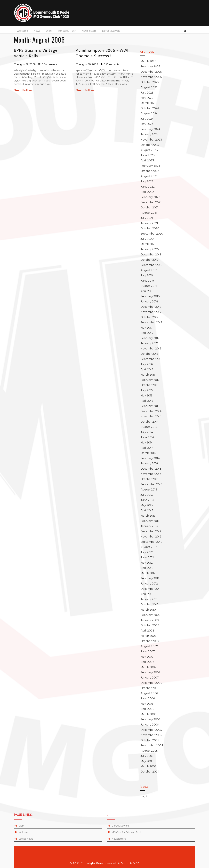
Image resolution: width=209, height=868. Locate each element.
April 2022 (147, 192)
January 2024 (150, 135)
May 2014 (147, 443)
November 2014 (151, 417)
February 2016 (150, 380)
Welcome (22, 31)
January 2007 (150, 678)
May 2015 (147, 396)
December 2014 (151, 412)
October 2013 (149, 479)
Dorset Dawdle (111, 31)
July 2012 (147, 553)
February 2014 (150, 459)
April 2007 (147, 662)
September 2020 (152, 234)
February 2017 (150, 338)
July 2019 (147, 276)
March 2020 (149, 244)
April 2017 (147, 333)
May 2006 (147, 704)
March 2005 (148, 767)
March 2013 (148, 516)
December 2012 (151, 532)
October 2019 (149, 260)
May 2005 (147, 761)
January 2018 (149, 302)
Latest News (26, 839)
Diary (49, 31)
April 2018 (147, 291)
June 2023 (148, 156)
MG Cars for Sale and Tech (127, 832)
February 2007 (150, 673)
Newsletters (89, 31)
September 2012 (151, 542)
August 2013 (149, 490)
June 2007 (148, 652)
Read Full (23, 91)
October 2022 (150, 171)
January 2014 (149, 464)
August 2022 (149, 177)
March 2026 (148, 62)
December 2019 (151, 255)
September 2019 (151, 265)
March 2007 (149, 667)
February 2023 (150, 166)
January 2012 (149, 584)
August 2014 (149, 427)
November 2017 (151, 312)
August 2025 (149, 88)
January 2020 (150, 250)
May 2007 (147, 657)
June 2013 (147, 500)
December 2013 (151, 469)
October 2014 (149, 422)
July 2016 (147, 365)
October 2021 (149, 208)
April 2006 (147, 709)
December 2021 (151, 203)
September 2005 (152, 746)
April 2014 (147, 448)
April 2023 (147, 161)
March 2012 (148, 573)
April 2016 (147, 370)
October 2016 (149, 354)
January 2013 (149, 526)
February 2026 (150, 67)
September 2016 (151, 359)
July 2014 (147, 432)
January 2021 (149, 224)
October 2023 (150, 145)
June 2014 (147, 438)
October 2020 (150, 229)
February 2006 (150, 720)
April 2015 (147, 401)
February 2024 (150, 130)
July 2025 (147, 93)
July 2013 (147, 495)
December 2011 (151, 589)
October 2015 (149, 385)
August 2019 (149, 271)
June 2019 (147, 281)
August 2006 (149, 694)
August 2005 (149, 751)
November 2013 (151, 474)
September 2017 (151, 323)
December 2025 (151, 72)
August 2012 (149, 547)
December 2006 (151, 683)
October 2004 (150, 772)
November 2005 (151, 735)
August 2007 (149, 647)
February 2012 (150, 579)
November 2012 (151, 537)
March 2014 (148, 453)
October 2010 (150, 605)
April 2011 (147, 594)
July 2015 (147, 391)
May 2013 (147, 506)
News (36, 31)
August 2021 (149, 213)
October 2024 (150, 109)
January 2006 (150, 725)
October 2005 (150, 741)
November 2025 (151, 77)
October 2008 (150, 626)
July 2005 (147, 756)
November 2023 (151, 140)
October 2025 (150, 83)
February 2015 (150, 406)
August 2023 (149, 150)
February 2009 (150, 615)
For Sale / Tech (67, 31)
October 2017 (149, 318)
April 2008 (147, 631)
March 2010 (148, 610)
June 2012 (147, 558)
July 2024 (147, 119)
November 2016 (151, 349)
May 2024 (147, 124)
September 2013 (151, 485)
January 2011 (149, 600)
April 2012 (147, 568)
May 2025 (147, 98)
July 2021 (147, 218)
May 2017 (147, 328)
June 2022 (148, 187)
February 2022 (150, 197)
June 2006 (148, 699)
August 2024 (149, 114)
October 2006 (150, 688)
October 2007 (150, 641)
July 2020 (147, 239)
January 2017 (149, 344)
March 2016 (148, 375)
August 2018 (149, 286)
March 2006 (148, 714)
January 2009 (150, 620)
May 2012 (147, 563)
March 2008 (149, 636)
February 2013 (150, 521)
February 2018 (150, 297)
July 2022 (147, 182)
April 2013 (147, 511)
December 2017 (151, 307)
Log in (145, 797)
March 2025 (148, 103)
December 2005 (151, 730)
